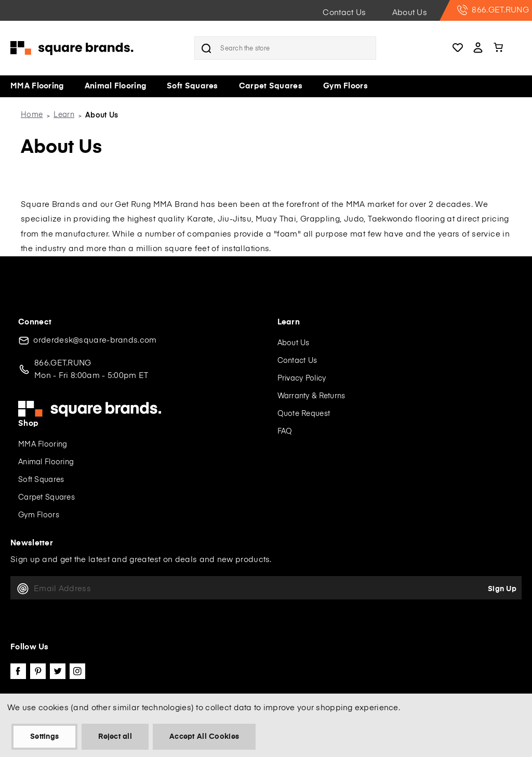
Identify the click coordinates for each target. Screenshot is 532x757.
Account (478, 48)
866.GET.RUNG (493, 10)
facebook (18, 671)
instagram (77, 671)
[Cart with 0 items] (500, 48)
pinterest (38, 671)
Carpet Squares (271, 86)
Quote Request (304, 414)
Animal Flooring (116, 86)
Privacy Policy (302, 379)
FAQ (285, 432)
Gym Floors (345, 86)
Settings (44, 737)
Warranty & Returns (311, 396)
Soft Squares (192, 86)
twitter (58, 671)
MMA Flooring (37, 86)
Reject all (115, 737)
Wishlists (458, 48)
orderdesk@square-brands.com (95, 340)
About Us (410, 13)
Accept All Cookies (204, 737)
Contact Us (344, 13)
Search (206, 48)
